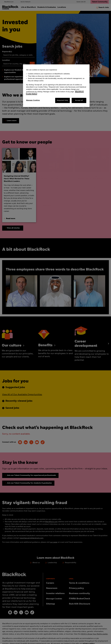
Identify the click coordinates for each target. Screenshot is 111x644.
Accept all (79, 100)
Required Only (62, 100)
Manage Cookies (33, 100)
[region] (56, 86)
